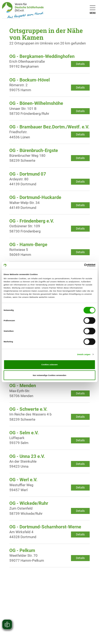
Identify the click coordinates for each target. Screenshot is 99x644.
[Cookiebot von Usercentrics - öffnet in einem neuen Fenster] (77, 265)
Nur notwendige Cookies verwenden (49, 375)
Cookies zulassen (49, 365)
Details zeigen (84, 354)
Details (80, 64)
